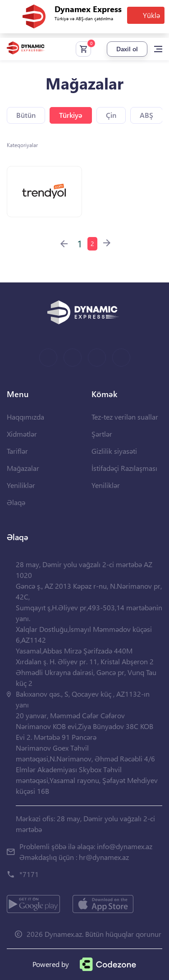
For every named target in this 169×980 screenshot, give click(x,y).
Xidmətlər (22, 434)
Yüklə (151, 15)
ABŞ (146, 115)
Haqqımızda (25, 417)
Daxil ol (127, 49)
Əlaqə (16, 502)
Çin (111, 115)
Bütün (26, 115)
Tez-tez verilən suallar (125, 417)
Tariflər (17, 451)
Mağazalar (23, 468)
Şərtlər (102, 434)
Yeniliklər (21, 485)
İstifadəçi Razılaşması (124, 468)
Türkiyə (71, 115)
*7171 (29, 874)
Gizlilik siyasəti (114, 451)
